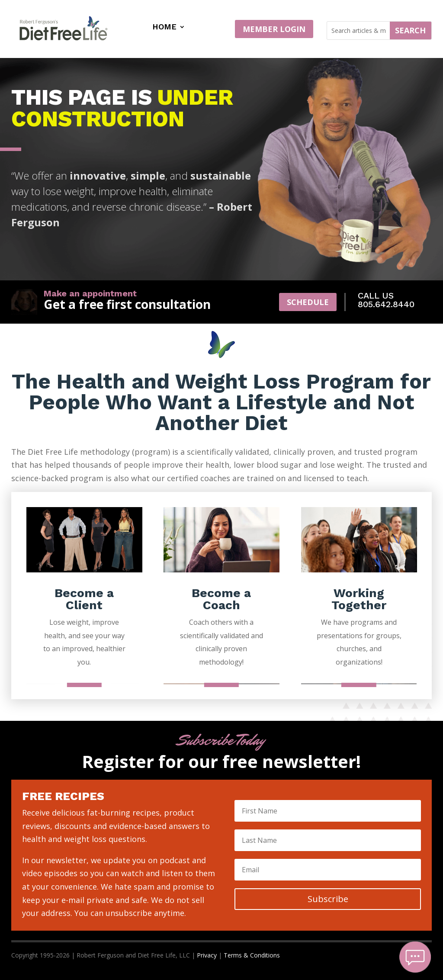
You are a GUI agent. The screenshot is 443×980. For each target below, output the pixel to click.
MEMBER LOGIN (274, 29)
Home (164, 27)
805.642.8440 (386, 304)
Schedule (308, 302)
